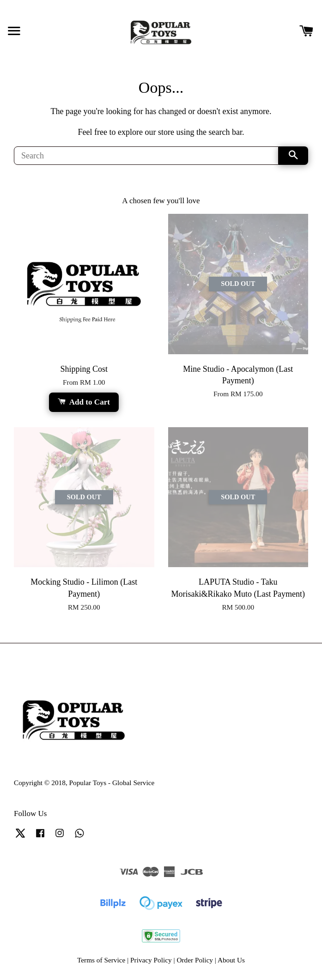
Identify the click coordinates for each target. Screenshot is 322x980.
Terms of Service (101, 960)
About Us (231, 960)
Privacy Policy (151, 960)
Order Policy (195, 960)
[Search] (146, 156)
